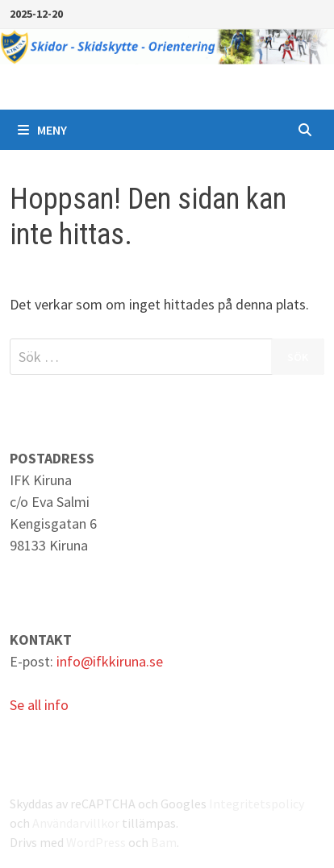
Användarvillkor (76, 823)
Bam (164, 842)
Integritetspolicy (257, 804)
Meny (42, 130)
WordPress (96, 842)
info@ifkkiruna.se (110, 661)
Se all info (39, 705)
